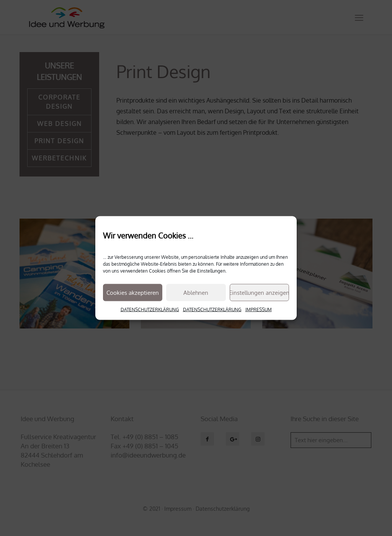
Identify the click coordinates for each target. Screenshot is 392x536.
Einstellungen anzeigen (259, 292)
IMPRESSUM (259, 310)
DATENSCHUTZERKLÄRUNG (150, 310)
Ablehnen (196, 292)
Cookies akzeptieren (133, 292)
